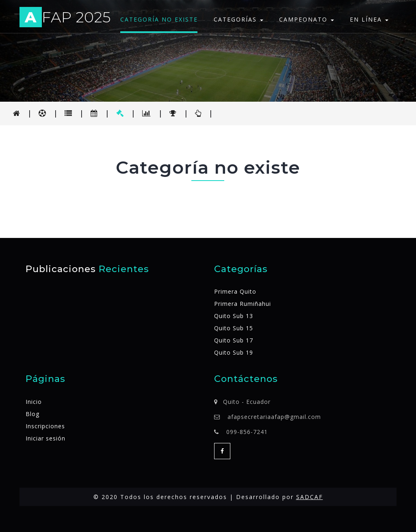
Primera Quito (235, 291)
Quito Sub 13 (234, 316)
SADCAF (310, 497)
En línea (369, 19)
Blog (32, 414)
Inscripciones (45, 426)
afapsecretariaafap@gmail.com (274, 417)
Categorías (238, 19)
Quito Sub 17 (234, 340)
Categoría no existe (159, 19)
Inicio (34, 402)
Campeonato (307, 19)
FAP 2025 (65, 19)
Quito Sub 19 (234, 352)
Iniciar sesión (45, 438)
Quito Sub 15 (234, 328)
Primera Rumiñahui (243, 304)
